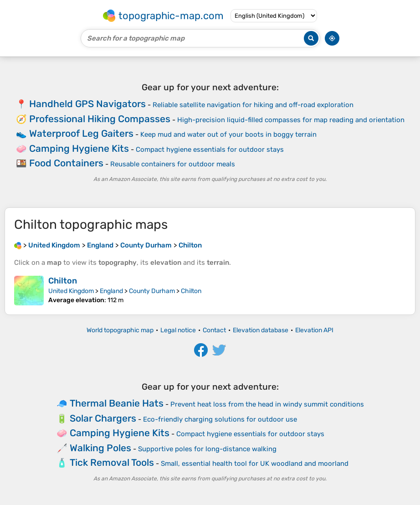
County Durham (152, 291)
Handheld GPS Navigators (87, 104)
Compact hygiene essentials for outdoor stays (210, 149)
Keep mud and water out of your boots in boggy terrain (228, 134)
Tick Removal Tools (112, 462)
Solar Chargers (103, 418)
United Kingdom (71, 291)
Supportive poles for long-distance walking (207, 449)
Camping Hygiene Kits (79, 148)
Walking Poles (100, 448)
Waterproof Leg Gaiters (81, 133)
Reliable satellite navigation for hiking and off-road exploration (253, 105)
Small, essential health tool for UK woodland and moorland (255, 464)
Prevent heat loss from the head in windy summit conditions (267, 404)
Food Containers (66, 163)
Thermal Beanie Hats (117, 403)
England (111, 291)
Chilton (63, 281)
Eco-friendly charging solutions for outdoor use (220, 419)
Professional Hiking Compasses (100, 119)
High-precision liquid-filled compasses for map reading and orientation (291, 120)
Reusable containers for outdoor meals (173, 164)
